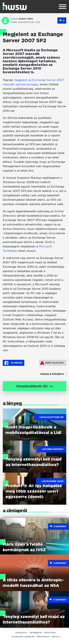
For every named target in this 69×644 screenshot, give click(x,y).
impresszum (21, 632)
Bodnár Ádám (26, 19)
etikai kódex (50, 632)
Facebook (14, 363)
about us (56, 636)
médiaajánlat (36, 632)
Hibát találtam (52, 363)
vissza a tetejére (52, 374)
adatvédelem (43, 636)
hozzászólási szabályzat (23, 636)
